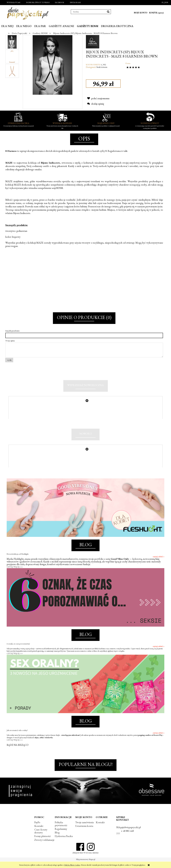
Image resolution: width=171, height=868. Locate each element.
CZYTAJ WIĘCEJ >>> (15, 574)
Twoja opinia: (10, 341)
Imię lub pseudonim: (13, 331)
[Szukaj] (108, 12)
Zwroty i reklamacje (44, 847)
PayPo (37, 829)
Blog (57, 839)
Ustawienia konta (84, 833)
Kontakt (39, 833)
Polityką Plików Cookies (72, 865)
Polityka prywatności (61, 830)
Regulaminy (61, 836)
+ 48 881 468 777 (125, 839)
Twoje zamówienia (84, 829)
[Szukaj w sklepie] (88, 12)
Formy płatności (42, 843)
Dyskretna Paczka (64, 843)
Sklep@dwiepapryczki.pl (129, 834)
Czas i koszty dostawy (41, 838)
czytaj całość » (159, 563)
